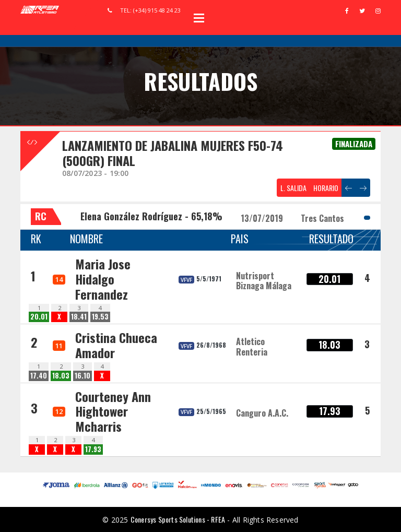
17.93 (93, 449)
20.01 (39, 317)
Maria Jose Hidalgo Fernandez (103, 279)
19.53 (100, 317)
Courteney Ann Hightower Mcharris (113, 411)
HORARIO (326, 188)
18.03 (61, 376)
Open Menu (199, 18)
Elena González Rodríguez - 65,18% (151, 216)
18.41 (79, 317)
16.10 (82, 376)
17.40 (39, 376)
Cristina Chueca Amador (116, 345)
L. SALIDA (293, 188)
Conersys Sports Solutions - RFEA (178, 519)
